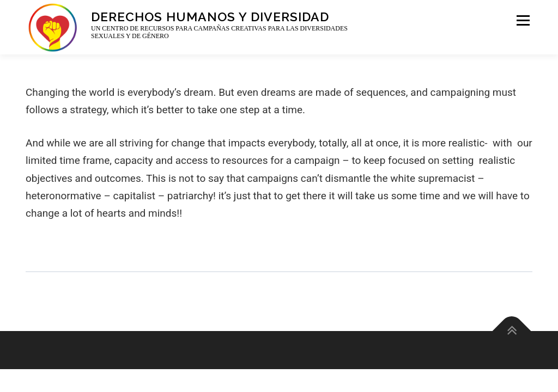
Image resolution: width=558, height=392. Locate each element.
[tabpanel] (279, 170)
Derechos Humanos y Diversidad (210, 16)
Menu (522, 20)
